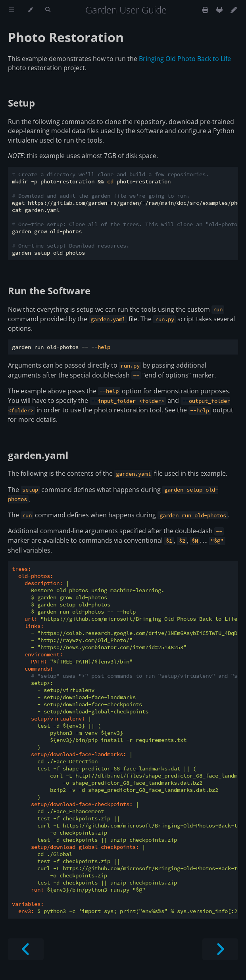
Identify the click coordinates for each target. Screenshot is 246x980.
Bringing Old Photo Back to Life (185, 59)
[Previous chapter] (26, 949)
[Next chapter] (220, 949)
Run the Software (49, 291)
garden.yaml (38, 455)
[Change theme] (30, 10)
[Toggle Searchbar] (48, 10)
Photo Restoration (66, 37)
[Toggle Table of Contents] (12, 10)
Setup (21, 103)
